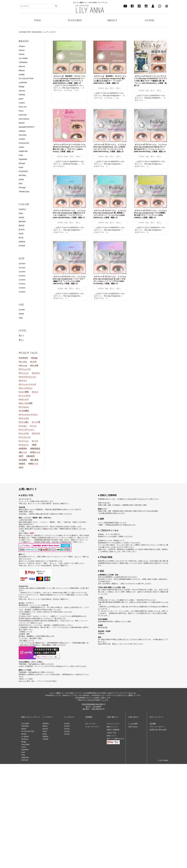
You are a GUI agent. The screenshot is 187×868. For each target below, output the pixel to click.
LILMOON (23, 83)
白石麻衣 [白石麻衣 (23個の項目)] (23, 460)
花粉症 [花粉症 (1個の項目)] (22, 464)
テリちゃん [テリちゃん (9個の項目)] (24, 407)
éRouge (22, 163)
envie (21, 167)
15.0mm (22, 264)
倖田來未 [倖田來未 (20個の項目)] (23, 448)
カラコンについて (113, 724)
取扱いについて (112, 727)
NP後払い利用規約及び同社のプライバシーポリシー (50, 538)
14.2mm (22, 272)
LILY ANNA (23, 58)
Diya (21, 183)
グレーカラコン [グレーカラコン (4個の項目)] (26, 388)
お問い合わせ (133, 727)
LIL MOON (25, 737)
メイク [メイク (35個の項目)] (36, 441)
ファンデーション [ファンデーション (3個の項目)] (27, 430)
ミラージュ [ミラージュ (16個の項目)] (24, 441)
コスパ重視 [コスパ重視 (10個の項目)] (24, 392)
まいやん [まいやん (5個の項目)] (23, 362)
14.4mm (22, 284)
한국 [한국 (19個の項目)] (22, 467)
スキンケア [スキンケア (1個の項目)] (24, 399)
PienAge (22, 188)
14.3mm (22, 280)
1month (22, 310)
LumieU (22, 103)
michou (22, 50)
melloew (22, 131)
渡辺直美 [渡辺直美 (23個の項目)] (31, 456)
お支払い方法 (111, 733)
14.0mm (22, 276)
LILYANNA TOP (25, 32)
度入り (21, 336)
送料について (111, 736)
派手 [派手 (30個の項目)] (22, 456)
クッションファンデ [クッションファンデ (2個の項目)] (28, 384)
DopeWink (23, 159)
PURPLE (22, 209)
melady (22, 74)
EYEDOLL (25, 739)
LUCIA (24, 747)
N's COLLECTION (26, 79)
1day (21, 318)
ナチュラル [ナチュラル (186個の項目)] (24, 418)
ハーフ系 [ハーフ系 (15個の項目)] (36, 422)
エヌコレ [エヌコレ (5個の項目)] (36, 373)
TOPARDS (23, 62)
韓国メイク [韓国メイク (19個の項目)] (34, 464)
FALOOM (22, 135)
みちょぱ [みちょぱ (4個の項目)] (23, 365)
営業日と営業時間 (113, 730)
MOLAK (22, 66)
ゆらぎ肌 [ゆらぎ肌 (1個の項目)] (35, 365)
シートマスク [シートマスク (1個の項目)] (25, 396)
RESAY (22, 123)
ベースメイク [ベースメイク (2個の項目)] (25, 437)
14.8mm (22, 292)
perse (21, 99)
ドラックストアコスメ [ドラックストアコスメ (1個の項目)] (29, 414)
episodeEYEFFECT (27, 127)
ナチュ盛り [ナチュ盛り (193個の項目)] (24, 422)
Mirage (21, 87)
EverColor (23, 115)
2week (21, 314)
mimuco (22, 91)
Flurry (21, 111)
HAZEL (22, 217)
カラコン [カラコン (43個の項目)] (23, 380)
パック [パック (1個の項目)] (34, 426)
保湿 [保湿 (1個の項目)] (35, 445)
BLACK (22, 230)
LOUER (22, 139)
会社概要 (153, 724)
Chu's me (23, 107)
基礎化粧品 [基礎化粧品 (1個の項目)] (36, 448)
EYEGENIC (23, 171)
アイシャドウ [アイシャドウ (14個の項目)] (25, 369)
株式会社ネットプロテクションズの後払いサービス (52, 535)
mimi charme (24, 119)
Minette (24, 734)
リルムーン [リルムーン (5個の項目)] (24, 445)
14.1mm (22, 268)
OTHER (22, 246)
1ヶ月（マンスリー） (93, 727)
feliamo (22, 70)
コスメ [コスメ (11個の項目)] (36, 392)
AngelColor (23, 151)
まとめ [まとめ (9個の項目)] (34, 362)
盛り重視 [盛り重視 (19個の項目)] (35, 460)
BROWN (22, 221)
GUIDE (150, 20)
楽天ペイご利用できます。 (116, 739)
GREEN (22, 242)
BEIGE (21, 226)
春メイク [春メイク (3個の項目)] (23, 452)
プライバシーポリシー (157, 727)
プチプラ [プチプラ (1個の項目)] (36, 433)
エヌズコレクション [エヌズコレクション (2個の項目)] (28, 377)
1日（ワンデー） (91, 724)
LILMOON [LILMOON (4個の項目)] (24, 358)
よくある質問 (133, 724)
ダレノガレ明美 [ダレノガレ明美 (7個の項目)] (26, 403)
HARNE (22, 95)
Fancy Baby (25, 744)
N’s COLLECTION (28, 731)
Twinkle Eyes (24, 192)
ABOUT (112, 20)
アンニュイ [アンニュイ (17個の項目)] (24, 373)
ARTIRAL (23, 175)
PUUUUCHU (24, 143)
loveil (21, 155)
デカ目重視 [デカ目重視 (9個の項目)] (24, 411)
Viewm (21, 147)
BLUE (21, 238)
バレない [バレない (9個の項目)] (23, 426)
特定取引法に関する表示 (158, 730)
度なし (21, 340)
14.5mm (22, 288)
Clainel (21, 54)
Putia (23, 755)
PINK (21, 213)
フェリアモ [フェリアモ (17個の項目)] (24, 433)
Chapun (22, 46)
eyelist (21, 179)
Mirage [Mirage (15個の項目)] (35, 358)
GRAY (21, 234)
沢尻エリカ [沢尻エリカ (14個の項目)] (36, 452)
